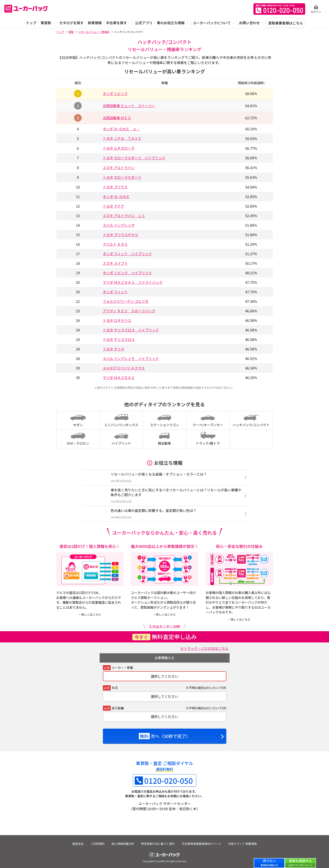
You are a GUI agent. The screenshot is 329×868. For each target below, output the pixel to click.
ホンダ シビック (115, 94)
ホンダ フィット (115, 291)
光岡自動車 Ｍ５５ (117, 118)
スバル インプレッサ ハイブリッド (131, 357)
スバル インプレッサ (119, 224)
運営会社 (78, 842)
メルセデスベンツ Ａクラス (124, 367)
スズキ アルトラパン (119, 167)
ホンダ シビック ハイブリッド (127, 272)
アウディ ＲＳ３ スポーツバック (129, 310)
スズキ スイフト (115, 262)
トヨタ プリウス (115, 186)
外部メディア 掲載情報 (243, 842)
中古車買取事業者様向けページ (202, 842)
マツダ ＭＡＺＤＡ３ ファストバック (133, 281)
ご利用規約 (97, 842)
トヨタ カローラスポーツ (122, 176)
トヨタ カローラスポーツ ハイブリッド (134, 157)
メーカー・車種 (122, 666)
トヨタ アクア (114, 205)
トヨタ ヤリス (114, 348)
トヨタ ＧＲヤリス (117, 319)
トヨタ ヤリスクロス (119, 338)
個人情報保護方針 (123, 842)
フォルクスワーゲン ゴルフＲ (126, 300)
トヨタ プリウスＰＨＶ (121, 234)
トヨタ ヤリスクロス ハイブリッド (131, 329)
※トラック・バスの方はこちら (204, 647)
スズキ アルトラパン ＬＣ (124, 215)
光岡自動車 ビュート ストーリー (129, 106)
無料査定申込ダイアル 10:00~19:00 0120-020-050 (279, 9)
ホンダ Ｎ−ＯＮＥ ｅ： (122, 129)
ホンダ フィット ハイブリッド (127, 253)
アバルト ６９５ (115, 243)
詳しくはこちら (91, 613)
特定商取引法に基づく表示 (158, 842)
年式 (115, 686)
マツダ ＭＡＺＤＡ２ (119, 376)
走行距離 (118, 707)
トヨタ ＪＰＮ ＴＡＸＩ (122, 138)
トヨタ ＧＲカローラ (119, 148)
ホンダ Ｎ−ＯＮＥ (116, 195)
